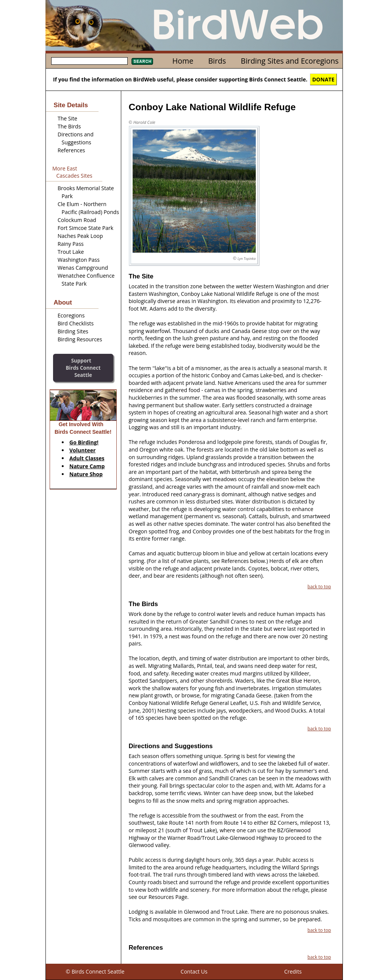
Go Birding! (84, 442)
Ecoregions (71, 315)
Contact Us (194, 971)
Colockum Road (77, 220)
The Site (67, 118)
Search (142, 61)
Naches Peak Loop (80, 236)
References (71, 150)
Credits (293, 971)
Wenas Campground (83, 268)
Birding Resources (80, 339)
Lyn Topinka (246, 259)
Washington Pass (79, 260)
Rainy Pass (71, 244)
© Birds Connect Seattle (95, 971)
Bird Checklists (76, 323)
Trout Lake (71, 252)
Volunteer (82, 450)
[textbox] (89, 61)
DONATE (323, 79)
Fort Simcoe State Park (85, 228)
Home (183, 61)
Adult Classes (87, 458)
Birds (217, 61)
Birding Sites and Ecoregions (290, 61)
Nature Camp (87, 466)
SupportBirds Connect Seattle (83, 368)
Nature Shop (86, 474)
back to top (319, 586)
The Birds (69, 126)
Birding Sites (73, 331)
